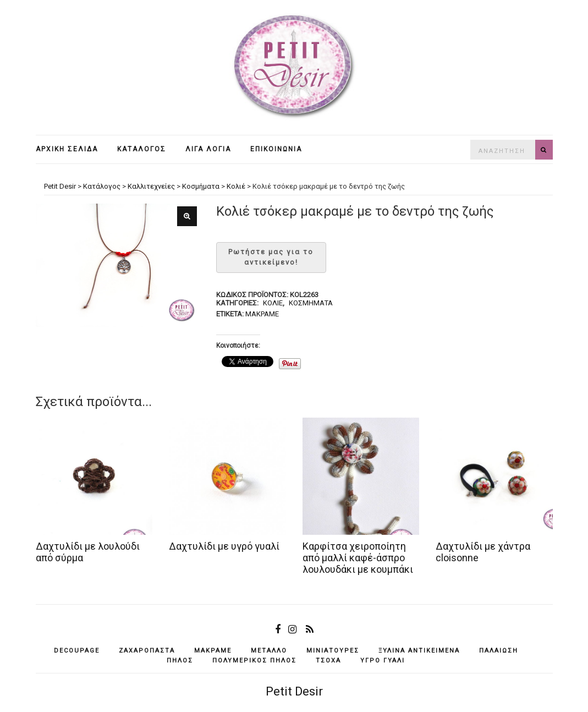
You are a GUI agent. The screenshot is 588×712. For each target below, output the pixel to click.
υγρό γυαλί (383, 661)
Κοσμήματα (311, 303)
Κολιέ (273, 303)
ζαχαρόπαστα (147, 651)
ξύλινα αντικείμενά (419, 651)
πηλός (180, 661)
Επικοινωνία (276, 149)
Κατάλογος (142, 149)
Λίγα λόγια (208, 149)
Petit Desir (294, 691)
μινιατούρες (333, 651)
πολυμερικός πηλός (254, 661)
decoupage (77, 651)
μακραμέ (262, 314)
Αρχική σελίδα (67, 149)
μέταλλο (269, 651)
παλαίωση (499, 651)
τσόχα (328, 661)
